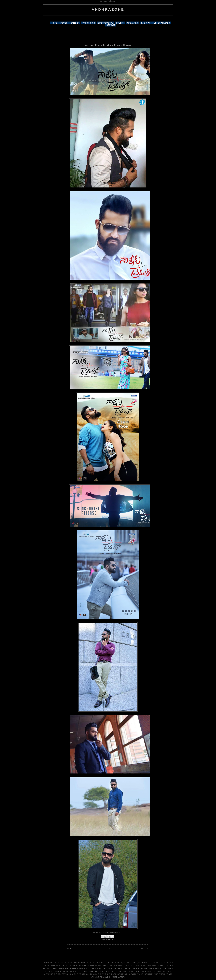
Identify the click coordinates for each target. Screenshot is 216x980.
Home (108, 948)
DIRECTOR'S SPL (105, 23)
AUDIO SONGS (88, 23)
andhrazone (108, 9)
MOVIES (64, 23)
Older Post (144, 948)
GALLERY (75, 23)
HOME (54, 23)
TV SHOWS (146, 23)
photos (111, 940)
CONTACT (111, 25)
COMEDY (120, 23)
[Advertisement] (108, 19)
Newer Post (72, 948)
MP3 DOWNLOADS (162, 23)
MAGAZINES (132, 23)
